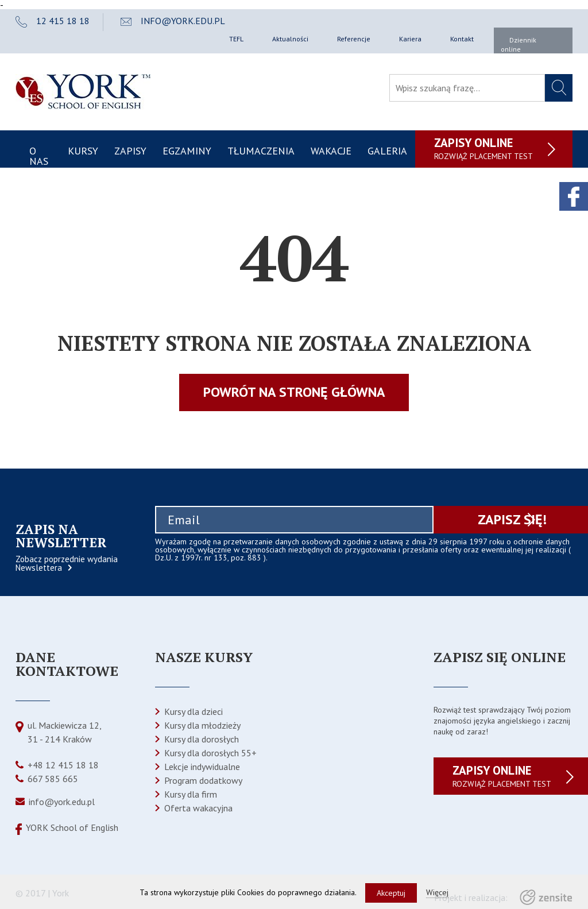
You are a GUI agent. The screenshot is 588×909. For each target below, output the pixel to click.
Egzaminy (187, 151)
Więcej (437, 892)
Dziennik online (519, 45)
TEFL (236, 39)
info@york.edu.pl (62, 802)
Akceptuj (391, 893)
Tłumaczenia (261, 151)
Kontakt (462, 39)
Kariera (410, 39)
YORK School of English (72, 827)
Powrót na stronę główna (294, 392)
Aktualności (290, 39)
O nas (39, 156)
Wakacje (331, 151)
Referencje (354, 39)
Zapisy (130, 151)
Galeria (387, 151)
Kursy (83, 151)
